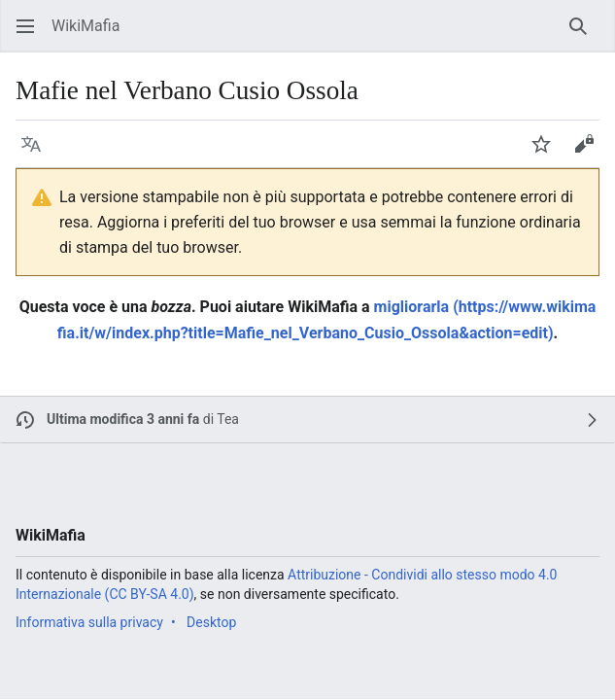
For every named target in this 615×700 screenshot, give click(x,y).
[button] (25, 26)
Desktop (211, 622)
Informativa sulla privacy (89, 622)
